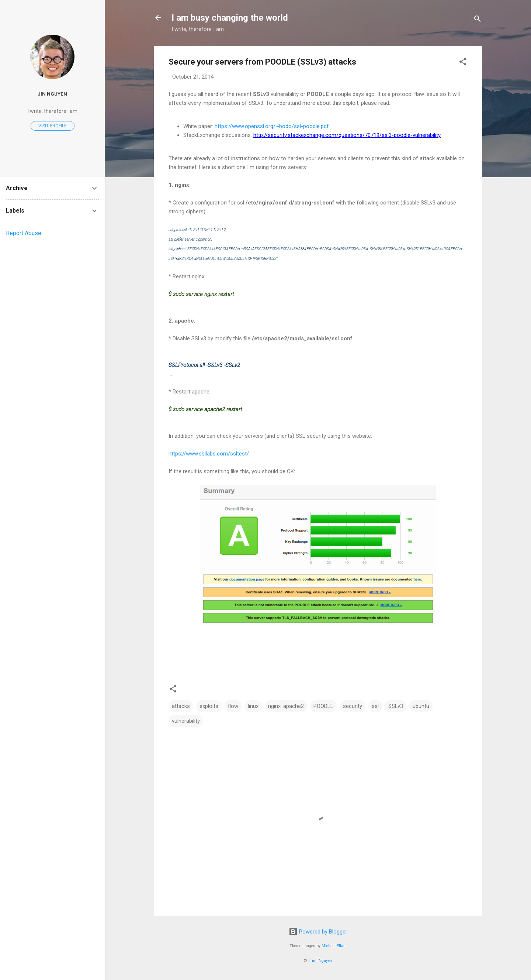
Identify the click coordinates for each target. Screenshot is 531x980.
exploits (209, 706)
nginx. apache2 (286, 706)
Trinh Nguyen (320, 961)
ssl (375, 706)
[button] (463, 63)
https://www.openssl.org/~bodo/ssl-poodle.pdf (272, 126)
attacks (181, 706)
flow (233, 706)
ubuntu (421, 706)
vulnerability (186, 721)
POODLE (323, 706)
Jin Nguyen (52, 94)
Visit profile (53, 126)
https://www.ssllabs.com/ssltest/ (209, 454)
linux (253, 706)
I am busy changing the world (230, 18)
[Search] (478, 20)
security (353, 706)
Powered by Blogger (318, 932)
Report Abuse (24, 233)
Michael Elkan (334, 946)
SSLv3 (396, 706)
